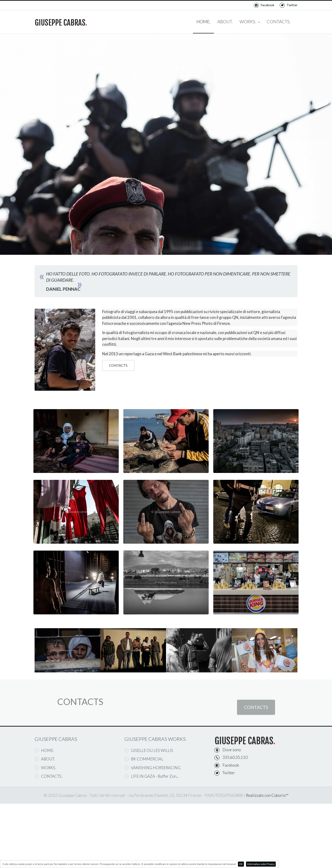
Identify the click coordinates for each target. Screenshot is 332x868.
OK (241, 864)
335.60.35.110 (235, 757)
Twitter (289, 5)
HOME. (203, 22)
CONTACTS (118, 366)
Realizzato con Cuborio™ (267, 795)
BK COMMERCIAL (144, 759)
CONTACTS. (279, 22)
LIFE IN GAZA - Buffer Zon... (151, 776)
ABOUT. (225, 22)
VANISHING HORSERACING (153, 768)
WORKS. (250, 22)
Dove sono (232, 750)
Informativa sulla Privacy (261, 864)
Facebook (264, 5)
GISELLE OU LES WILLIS (149, 750)
